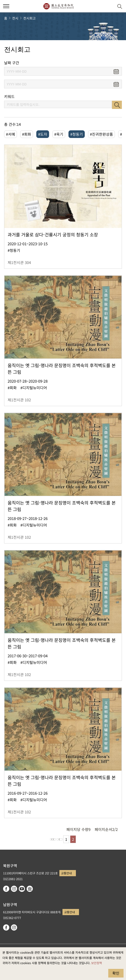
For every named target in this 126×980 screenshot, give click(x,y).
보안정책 (97, 963)
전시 (15, 18)
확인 (116, 973)
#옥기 (59, 134)
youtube (22, 889)
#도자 (43, 134)
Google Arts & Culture (30, 889)
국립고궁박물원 (58, 6)
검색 (117, 105)
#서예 (11, 134)
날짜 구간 (12, 63)
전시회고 (29, 18)
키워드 (9, 96)
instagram (14, 889)
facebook (6, 889)
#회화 (27, 134)
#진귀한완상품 (101, 134)
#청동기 (77, 134)
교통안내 (66, 873)
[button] (110, 6)
